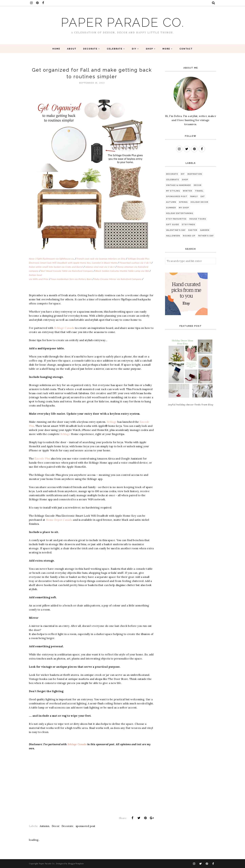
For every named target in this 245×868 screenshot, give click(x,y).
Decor (56, 826)
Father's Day (206, 236)
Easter (193, 230)
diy (183, 174)
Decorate (67, 826)
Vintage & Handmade (178, 185)
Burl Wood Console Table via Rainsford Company (67, 271)
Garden (205, 230)
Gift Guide (173, 225)
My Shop (184, 208)
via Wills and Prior (39, 279)
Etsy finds (189, 225)
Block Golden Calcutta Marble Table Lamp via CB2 (122, 271)
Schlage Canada (64, 328)
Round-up (189, 236)
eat (203, 197)
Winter (187, 191)
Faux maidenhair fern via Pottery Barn (71, 279)
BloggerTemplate (76, 864)
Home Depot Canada (59, 520)
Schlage (112, 422)
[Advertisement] (176, 425)
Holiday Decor (199, 202)
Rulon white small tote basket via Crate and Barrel (56, 267)
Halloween (173, 236)
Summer (171, 208)
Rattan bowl (35, 275)
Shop (185, 180)
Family (194, 197)
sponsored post (85, 826)
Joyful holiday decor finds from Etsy (191, 405)
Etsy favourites (176, 219)
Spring (183, 202)
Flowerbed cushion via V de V (135, 263)
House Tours (198, 219)
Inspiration (195, 174)
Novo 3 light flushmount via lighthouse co (51, 259)
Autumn (44, 826)
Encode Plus (42, 459)
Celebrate (173, 180)
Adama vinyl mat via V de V (100, 267)
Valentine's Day (176, 230)
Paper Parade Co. (123, 22)
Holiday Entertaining (180, 213)
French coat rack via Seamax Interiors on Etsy (101, 259)
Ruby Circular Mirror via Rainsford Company (118, 279)
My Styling (173, 191)
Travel (199, 191)
